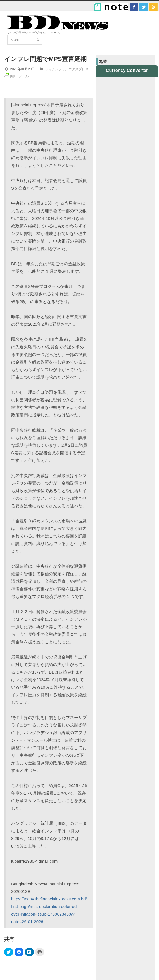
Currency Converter (127, 70)
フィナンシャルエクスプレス (67, 69)
